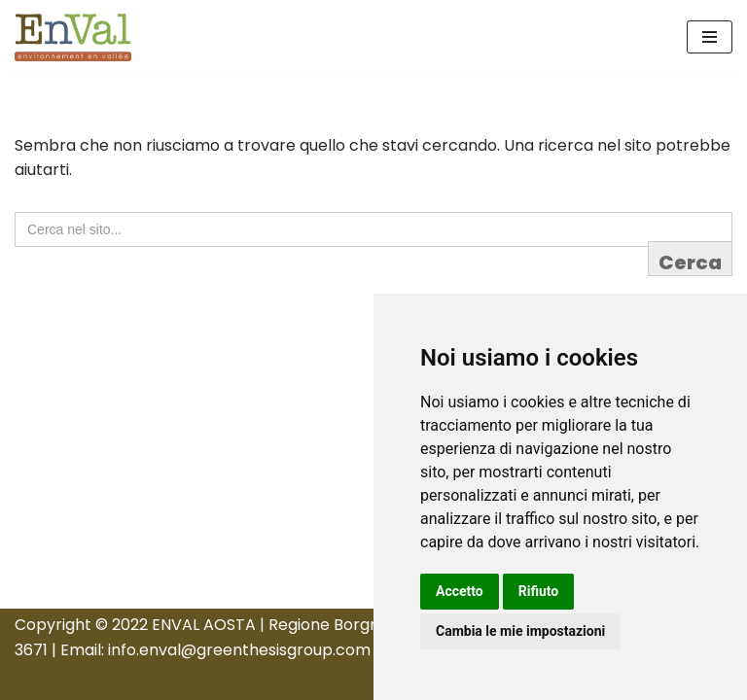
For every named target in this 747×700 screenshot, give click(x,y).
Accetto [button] (460, 591)
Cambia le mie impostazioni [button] (520, 631)
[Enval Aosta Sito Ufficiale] (73, 37)
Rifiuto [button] (539, 591)
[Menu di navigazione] (710, 37)
